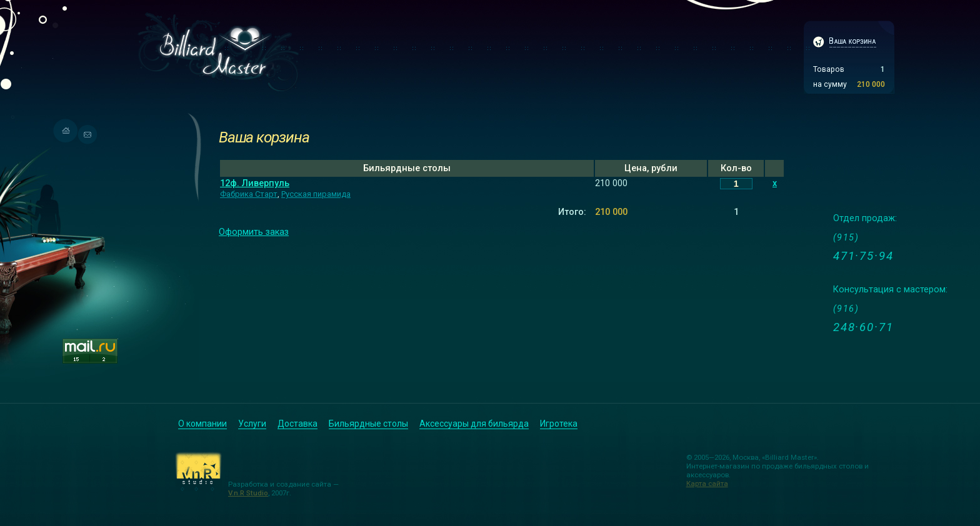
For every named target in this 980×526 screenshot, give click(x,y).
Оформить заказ (254, 232)
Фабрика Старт (249, 194)
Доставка (297, 424)
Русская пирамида (316, 194)
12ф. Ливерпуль (255, 183)
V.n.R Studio (248, 493)
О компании (202, 424)
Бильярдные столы (368, 424)
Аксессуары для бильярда (474, 424)
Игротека (559, 424)
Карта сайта (707, 484)
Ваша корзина (264, 137)
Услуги (252, 424)
